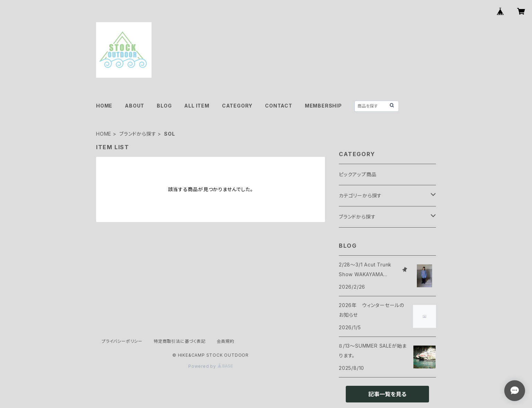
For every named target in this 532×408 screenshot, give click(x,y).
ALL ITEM (197, 106)
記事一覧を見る (387, 394)
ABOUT (135, 106)
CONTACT (279, 106)
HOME (104, 106)
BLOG (164, 106)
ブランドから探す (138, 134)
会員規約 (226, 341)
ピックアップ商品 (358, 174)
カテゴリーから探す (360, 195)
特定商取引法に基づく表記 (180, 341)
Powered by (211, 366)
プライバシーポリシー (122, 341)
